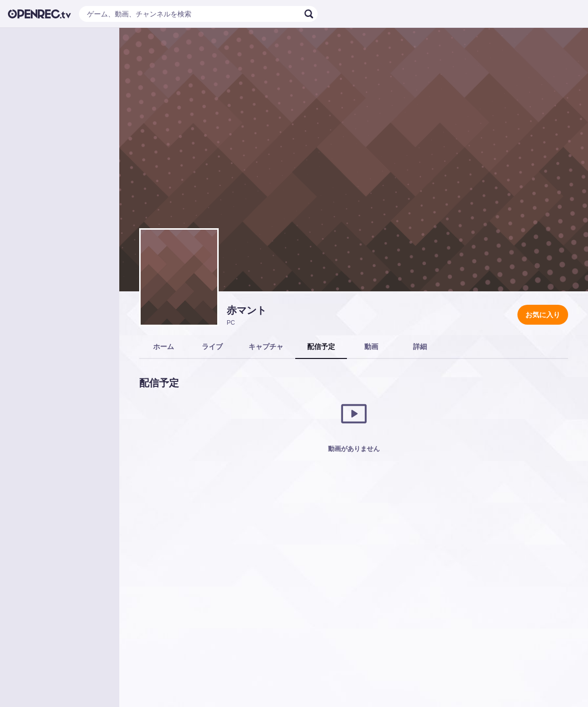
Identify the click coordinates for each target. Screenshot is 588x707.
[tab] (164, 347)
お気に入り (543, 315)
